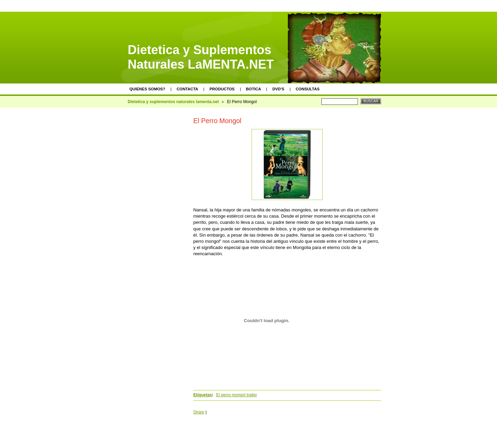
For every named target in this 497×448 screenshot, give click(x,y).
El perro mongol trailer (236, 395)
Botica (254, 89)
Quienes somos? (147, 89)
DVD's (278, 89)
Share (199, 412)
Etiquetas (203, 395)
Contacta (187, 89)
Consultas (308, 89)
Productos (222, 89)
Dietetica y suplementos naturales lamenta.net (173, 102)
